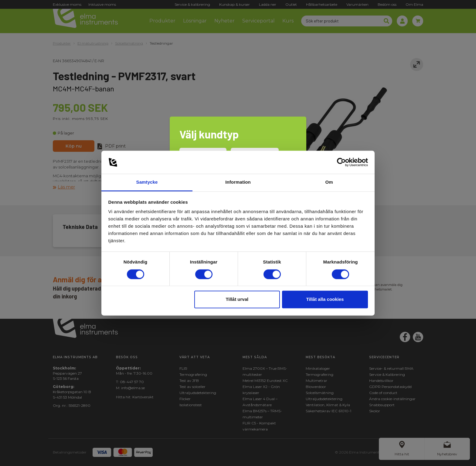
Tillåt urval (237, 299)
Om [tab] (329, 182)
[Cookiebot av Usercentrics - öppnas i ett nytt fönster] (341, 162)
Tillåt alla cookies (325, 299)
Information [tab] (238, 182)
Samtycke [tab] (147, 182)
